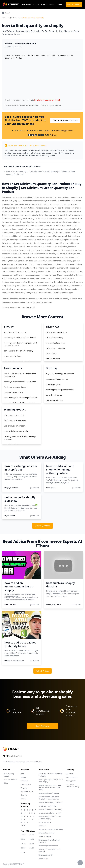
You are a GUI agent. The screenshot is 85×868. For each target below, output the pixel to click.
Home (4, 18)
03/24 (23, 852)
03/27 (32, 843)
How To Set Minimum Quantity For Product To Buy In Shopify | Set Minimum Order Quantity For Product (41, 173)
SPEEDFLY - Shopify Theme (14, 661)
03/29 (32, 839)
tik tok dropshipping (54, 400)
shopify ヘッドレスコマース (15, 332)
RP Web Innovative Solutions (21, 43)
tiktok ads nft (51, 353)
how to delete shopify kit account (51, 802)
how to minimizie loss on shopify (50, 809)
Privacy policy (71, 781)
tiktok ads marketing (54, 338)
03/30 (23, 839)
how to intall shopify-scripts (49, 793)
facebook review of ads (14, 392)
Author (23, 798)
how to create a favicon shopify (50, 813)
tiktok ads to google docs (56, 332)
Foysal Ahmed (10, 516)
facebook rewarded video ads (16, 387)
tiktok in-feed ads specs (56, 343)
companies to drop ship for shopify (18, 351)
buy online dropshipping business (60, 374)
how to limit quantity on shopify (32, 18)
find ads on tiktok (53, 359)
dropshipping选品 (53, 384)
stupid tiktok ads (45, 822)
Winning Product (27, 791)
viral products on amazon (14, 426)
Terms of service (72, 777)
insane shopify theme (13, 356)
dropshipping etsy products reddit (60, 390)
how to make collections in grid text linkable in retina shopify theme (50, 787)
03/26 (23, 848)
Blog (22, 774)
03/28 (23, 843)
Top (80, 863)
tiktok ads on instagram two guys (51, 829)
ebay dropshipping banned (57, 379)
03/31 (32, 835)
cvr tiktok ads (43, 858)
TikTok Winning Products (30, 4)
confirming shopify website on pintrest (20, 338)
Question (13, 18)
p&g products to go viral (14, 415)
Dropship (24, 788)
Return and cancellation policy (72, 785)
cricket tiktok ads (45, 836)
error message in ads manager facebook (21, 398)
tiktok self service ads (46, 833)
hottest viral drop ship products (17, 431)
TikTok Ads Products (48, 4)
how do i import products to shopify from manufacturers (49, 798)
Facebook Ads (26, 784)
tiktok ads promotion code (48, 846)
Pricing (59, 4)
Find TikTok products (65, 120)
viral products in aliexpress (15, 421)
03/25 (32, 848)
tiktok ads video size (46, 855)
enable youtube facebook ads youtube (20, 382)
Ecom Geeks (51, 488)
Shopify (23, 777)
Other (23, 825)
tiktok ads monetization (56, 348)
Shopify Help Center (12, 488)
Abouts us (69, 774)
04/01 (23, 835)
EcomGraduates (10, 605)
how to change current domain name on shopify (50, 818)
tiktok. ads (42, 826)
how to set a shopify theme (48, 806)
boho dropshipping (54, 395)
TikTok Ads (25, 781)
